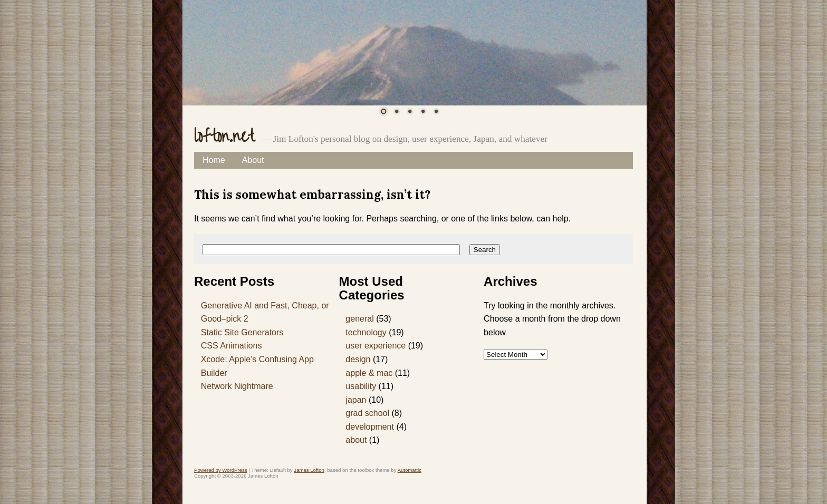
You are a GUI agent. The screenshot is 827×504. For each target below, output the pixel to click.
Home (214, 160)
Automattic (410, 470)
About (253, 160)
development (370, 427)
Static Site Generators (242, 332)
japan (356, 400)
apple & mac (369, 373)
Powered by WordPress (221, 470)
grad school (367, 413)
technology (366, 332)
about (356, 440)
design (358, 359)
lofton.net (224, 136)
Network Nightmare (237, 386)
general (359, 319)
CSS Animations (232, 346)
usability (361, 386)
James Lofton (309, 470)
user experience (376, 346)
